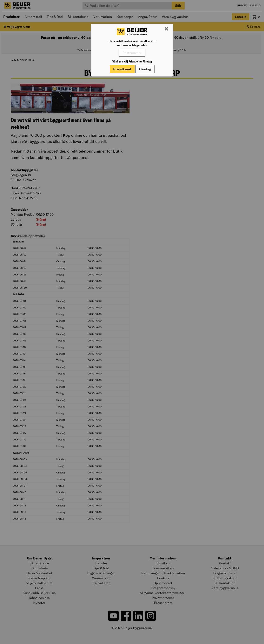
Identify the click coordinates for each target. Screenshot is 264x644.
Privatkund (122, 69)
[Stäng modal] (166, 29)
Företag (145, 69)
